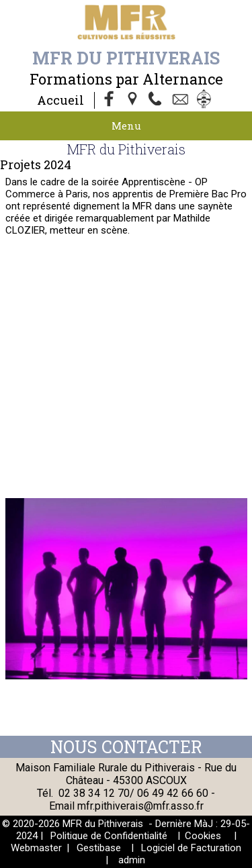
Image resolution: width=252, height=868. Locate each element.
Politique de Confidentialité (109, 836)
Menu (126, 126)
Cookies (203, 836)
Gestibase (99, 848)
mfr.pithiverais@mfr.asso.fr (140, 806)
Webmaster (36, 848)
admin (132, 860)
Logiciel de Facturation (191, 848)
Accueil (60, 100)
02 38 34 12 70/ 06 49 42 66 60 (133, 793)
